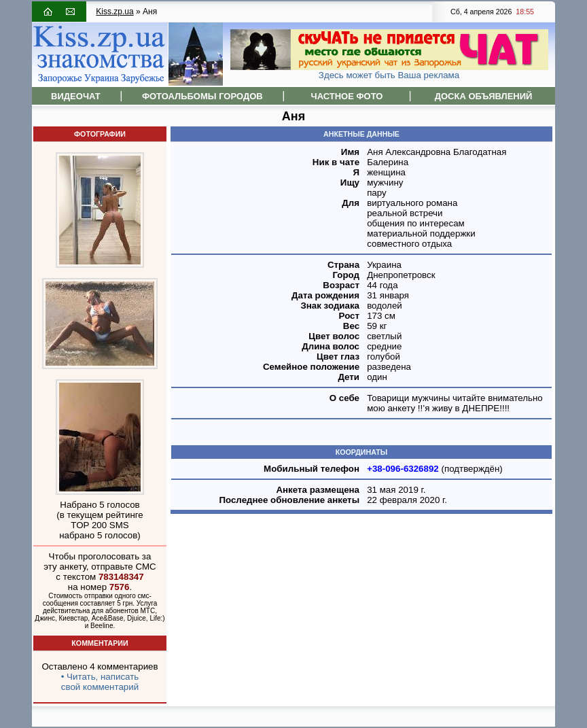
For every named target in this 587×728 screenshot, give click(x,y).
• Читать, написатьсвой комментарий (100, 682)
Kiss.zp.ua (114, 12)
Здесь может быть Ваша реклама (389, 75)
